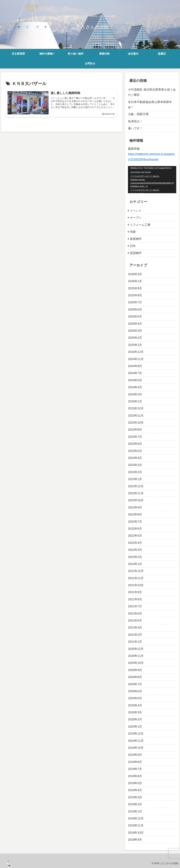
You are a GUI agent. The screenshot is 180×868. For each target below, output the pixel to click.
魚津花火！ (135, 121)
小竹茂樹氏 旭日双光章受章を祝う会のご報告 (152, 92)
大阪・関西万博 (138, 114)
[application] (152, 180)
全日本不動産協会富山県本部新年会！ (150, 105)
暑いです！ (135, 128)
